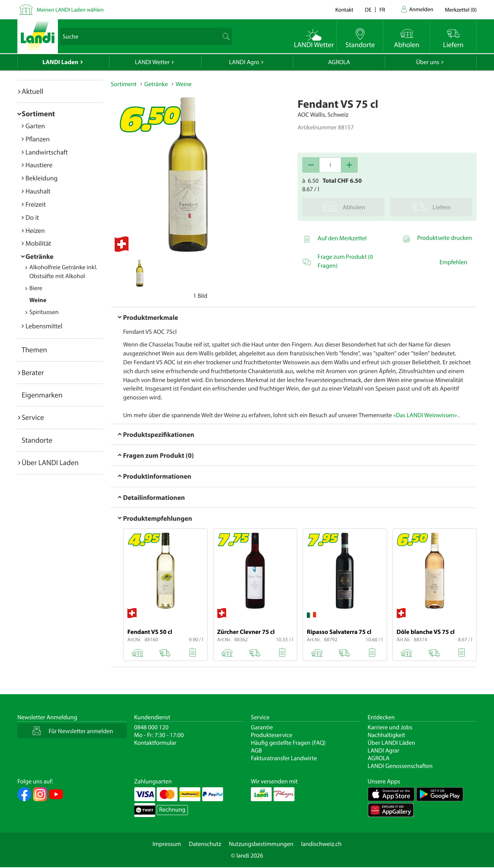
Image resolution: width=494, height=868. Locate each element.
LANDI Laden (60, 62)
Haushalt (38, 191)
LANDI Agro (244, 62)
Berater (33, 372)
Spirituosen (44, 312)
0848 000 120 (151, 727)
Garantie (262, 727)
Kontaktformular (156, 743)
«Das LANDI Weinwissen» (425, 415)
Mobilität (38, 243)
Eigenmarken (42, 395)
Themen (34, 350)
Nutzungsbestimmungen (261, 844)
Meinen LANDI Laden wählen (70, 9)
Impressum (167, 844)
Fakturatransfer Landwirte (284, 758)
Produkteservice (272, 735)
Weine (38, 300)
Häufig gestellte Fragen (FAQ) (288, 743)
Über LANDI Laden (50, 462)
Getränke (40, 256)
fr (382, 9)
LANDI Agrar (384, 751)
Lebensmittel (44, 326)
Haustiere (39, 165)
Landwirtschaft (47, 152)
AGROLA (339, 62)
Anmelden (421, 9)
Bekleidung (41, 178)
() (461, 9)
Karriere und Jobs (390, 727)
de (368, 9)
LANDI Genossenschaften (400, 766)
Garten (35, 126)
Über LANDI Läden (392, 743)
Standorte (37, 440)
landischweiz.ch (321, 844)
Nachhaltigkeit (387, 735)
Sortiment (38, 114)
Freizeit (36, 204)
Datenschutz (205, 844)
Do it (32, 217)
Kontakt (344, 9)
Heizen (35, 230)
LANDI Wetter (152, 62)
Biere (36, 288)
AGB (256, 751)
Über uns (428, 62)
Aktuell (32, 91)
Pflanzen (38, 139)
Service (33, 417)
